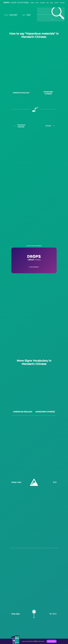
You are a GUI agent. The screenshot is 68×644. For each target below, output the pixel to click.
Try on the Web (52, 641)
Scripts (37, 3)
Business (57, 3)
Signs (24, 15)
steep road (16, 482)
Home (7, 15)
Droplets (32, 3)
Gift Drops (62, 3)
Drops (28, 3)
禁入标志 (53, 614)
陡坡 (55, 482)
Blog (47, 3)
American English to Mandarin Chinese (14, 15)
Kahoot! (52, 3)
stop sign (16, 614)
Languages (42, 3)
